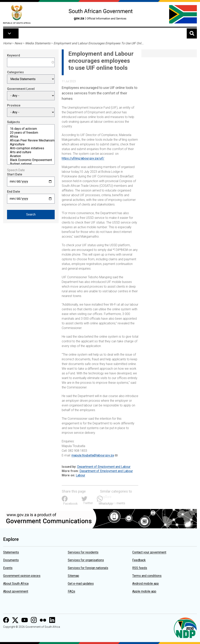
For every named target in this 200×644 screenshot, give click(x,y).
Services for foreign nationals (88, 568)
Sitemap (73, 576)
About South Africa (16, 584)
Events (8, 568)
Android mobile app (146, 584)
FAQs (71, 591)
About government (16, 591)
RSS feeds (140, 568)
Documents (11, 560)
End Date (14, 192)
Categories (15, 72)
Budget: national (31, 164)
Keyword (13, 55)
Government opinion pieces (22, 576)
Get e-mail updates (81, 584)
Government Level (21, 89)
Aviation (31, 156)
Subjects (13, 122)
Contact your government (149, 552)
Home (7, 43)
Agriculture (31, 144)
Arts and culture (31, 152)
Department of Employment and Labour (104, 467)
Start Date (15, 174)
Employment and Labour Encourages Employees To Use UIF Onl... (99, 43)
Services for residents (83, 552)
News (18, 43)
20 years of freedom (31, 133)
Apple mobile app (144, 591)
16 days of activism (31, 129)
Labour (80, 475)
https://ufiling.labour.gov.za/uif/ (83, 158)
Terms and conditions (147, 576)
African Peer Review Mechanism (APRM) (31, 140)
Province (14, 105)
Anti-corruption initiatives (31, 148)
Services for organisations (86, 560)
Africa (31, 137)
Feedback (139, 560)
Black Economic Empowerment (31, 160)
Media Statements (38, 43)
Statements (11, 552)
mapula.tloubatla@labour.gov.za (93, 455)
